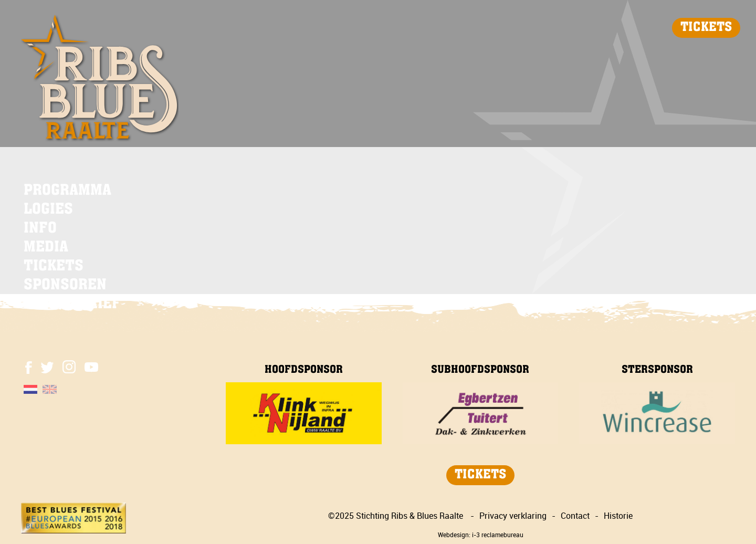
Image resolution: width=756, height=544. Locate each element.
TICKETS (706, 28)
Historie (618, 516)
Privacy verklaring (513, 516)
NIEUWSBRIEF (72, 305)
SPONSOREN (65, 286)
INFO (40, 229)
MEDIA (46, 248)
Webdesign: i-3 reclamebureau (481, 535)
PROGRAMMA (67, 191)
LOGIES (48, 210)
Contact (575, 516)
